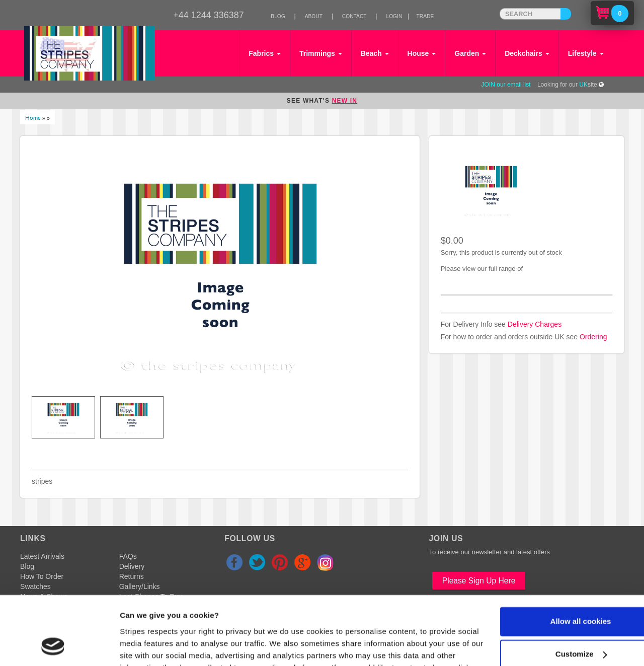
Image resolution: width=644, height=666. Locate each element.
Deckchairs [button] (527, 53)
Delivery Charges (535, 324)
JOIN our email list (506, 85)
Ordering (593, 337)
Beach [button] (375, 53)
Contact (354, 16)
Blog (278, 16)
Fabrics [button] (265, 53)
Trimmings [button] (321, 53)
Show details (143, 646)
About (314, 16)
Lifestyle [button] (586, 53)
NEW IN (345, 101)
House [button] (422, 53)
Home (33, 117)
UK (583, 85)
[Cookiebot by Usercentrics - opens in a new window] (53, 646)
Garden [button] (470, 53)
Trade (425, 16)
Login (394, 16)
